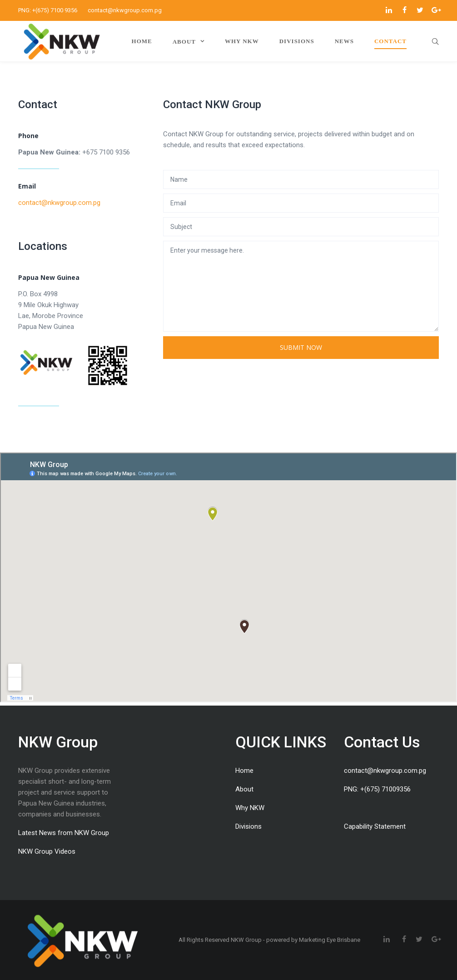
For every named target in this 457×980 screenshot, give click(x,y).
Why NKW (250, 808)
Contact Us (382, 742)
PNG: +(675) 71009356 (377, 789)
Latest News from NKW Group (64, 833)
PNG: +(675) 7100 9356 (48, 10)
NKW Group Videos (47, 851)
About (244, 789)
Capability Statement (375, 826)
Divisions (248, 826)
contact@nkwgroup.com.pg (125, 10)
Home (244, 771)
